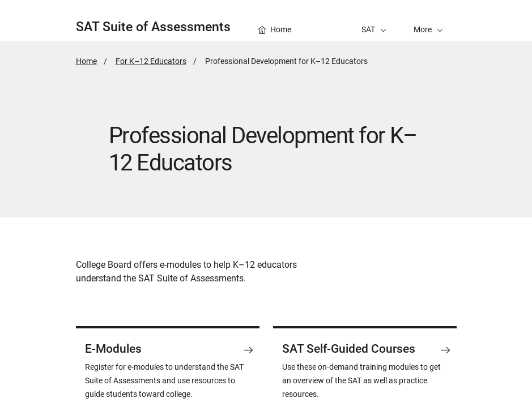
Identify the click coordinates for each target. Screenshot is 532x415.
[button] (428, 20)
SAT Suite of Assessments (153, 27)
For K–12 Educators (151, 61)
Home (86, 61)
